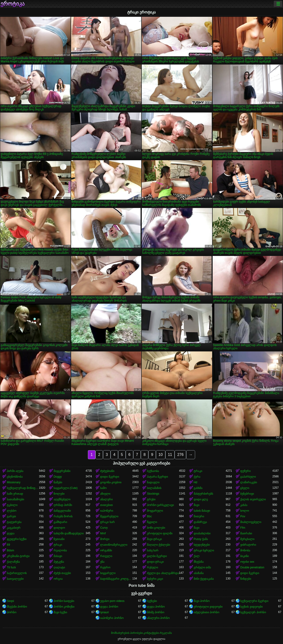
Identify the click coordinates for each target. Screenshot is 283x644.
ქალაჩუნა (13, 562)
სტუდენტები (202, 545)
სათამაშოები (15, 499)
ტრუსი (151, 499)
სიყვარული (108, 573)
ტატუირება (14, 522)
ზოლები (59, 494)
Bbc (149, 516)
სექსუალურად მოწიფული (23, 488)
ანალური (106, 499)
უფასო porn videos (112, 601)
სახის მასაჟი (202, 511)
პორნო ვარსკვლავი (160, 505)
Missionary (14, 482)
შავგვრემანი (62, 471)
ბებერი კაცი (155, 579)
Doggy (58, 477)
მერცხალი (247, 539)
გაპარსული (248, 477)
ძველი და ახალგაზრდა (163, 573)
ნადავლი (153, 482)
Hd (195, 482)
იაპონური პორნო (112, 618)
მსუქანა (199, 562)
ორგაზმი (106, 550)
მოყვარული (155, 511)
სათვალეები (15, 579)
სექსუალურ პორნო (253, 612)
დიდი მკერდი (109, 477)
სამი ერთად (15, 494)
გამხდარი (60, 522)
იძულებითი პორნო (206, 612)
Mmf (103, 533)
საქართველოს (17, 573)
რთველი (106, 556)
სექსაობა (153, 471)
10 (161, 455)
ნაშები (58, 482)
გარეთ (11, 516)
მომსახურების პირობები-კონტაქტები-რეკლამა (141, 633)
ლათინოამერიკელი (114, 545)
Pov (243, 516)
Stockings (153, 494)
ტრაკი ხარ (107, 522)
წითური (199, 516)
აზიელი (105, 494)
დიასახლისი (202, 533)
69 (8, 545)
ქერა (197, 477)
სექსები (152, 601)
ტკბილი (12, 505)
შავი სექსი (60, 612)
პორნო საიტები (64, 601)
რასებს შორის (63, 516)
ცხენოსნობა (15, 477)
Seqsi (10, 601)
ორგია (58, 579)
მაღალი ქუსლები (159, 545)
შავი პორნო (202, 601)
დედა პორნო (109, 607)
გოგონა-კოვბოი (111, 482)
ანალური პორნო (158, 618)
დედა (11, 533)
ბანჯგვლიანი (62, 511)
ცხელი (245, 488)
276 (180, 455)
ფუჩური (245, 471)
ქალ (197, 556)
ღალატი (59, 567)
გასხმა (198, 488)
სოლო (245, 511)
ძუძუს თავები (62, 573)
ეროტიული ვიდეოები (208, 607)
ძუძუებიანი (107, 471)
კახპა (244, 505)
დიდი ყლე (201, 499)
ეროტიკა (13, 4)
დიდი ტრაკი (155, 562)
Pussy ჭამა (201, 539)
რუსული (152, 567)
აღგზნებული (62, 499)
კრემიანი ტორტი (18, 556)
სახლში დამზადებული (69, 533)
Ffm (243, 528)
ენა (102, 562)
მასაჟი (58, 556)
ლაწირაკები (249, 482)
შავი (197, 505)
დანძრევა (200, 522)
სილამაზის (154, 488)
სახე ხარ (153, 550)
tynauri (104, 612)
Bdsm (11, 550)
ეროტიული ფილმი (160, 533)
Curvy (104, 528)
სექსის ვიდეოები (251, 607)
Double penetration (252, 567)
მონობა (245, 550)
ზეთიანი (59, 539)
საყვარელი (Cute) (66, 488)
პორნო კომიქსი (64, 607)
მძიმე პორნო (156, 612)
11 (170, 455)
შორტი (105, 539)
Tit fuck (11, 567)
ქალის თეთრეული (253, 499)
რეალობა (60, 550)
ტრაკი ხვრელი (204, 550)
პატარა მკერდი (157, 477)
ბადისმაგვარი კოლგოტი (116, 579)
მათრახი (246, 533)
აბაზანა (199, 573)
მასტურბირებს (203, 494)
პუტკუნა (59, 562)
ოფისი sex (247, 562)
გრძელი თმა (202, 567)
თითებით (107, 505)
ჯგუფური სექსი (17, 539)
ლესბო (12, 511)
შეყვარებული (109, 516)
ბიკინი (244, 556)
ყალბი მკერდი (157, 556)
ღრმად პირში (63, 505)
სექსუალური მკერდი (254, 601)
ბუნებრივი (247, 494)
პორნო (12, 612)
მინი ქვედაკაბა (204, 579)
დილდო (59, 528)
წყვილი (152, 522)
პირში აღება (15, 471)
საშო (103, 488)
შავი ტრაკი (154, 539)
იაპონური (107, 511)
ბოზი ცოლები (156, 528)
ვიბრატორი (248, 545)
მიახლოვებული (251, 522)
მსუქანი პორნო (17, 607)
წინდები (246, 579)
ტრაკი (198, 471)
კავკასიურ (14, 528)
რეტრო (105, 567)
